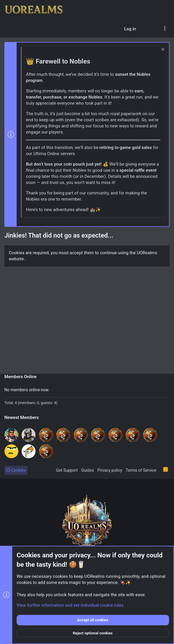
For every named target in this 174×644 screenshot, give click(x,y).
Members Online (21, 377)
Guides (88, 470)
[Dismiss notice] (162, 50)
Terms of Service (141, 470)
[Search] (154, 29)
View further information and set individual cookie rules (70, 605)
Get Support (67, 470)
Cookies (16, 470)
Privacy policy (110, 470)
